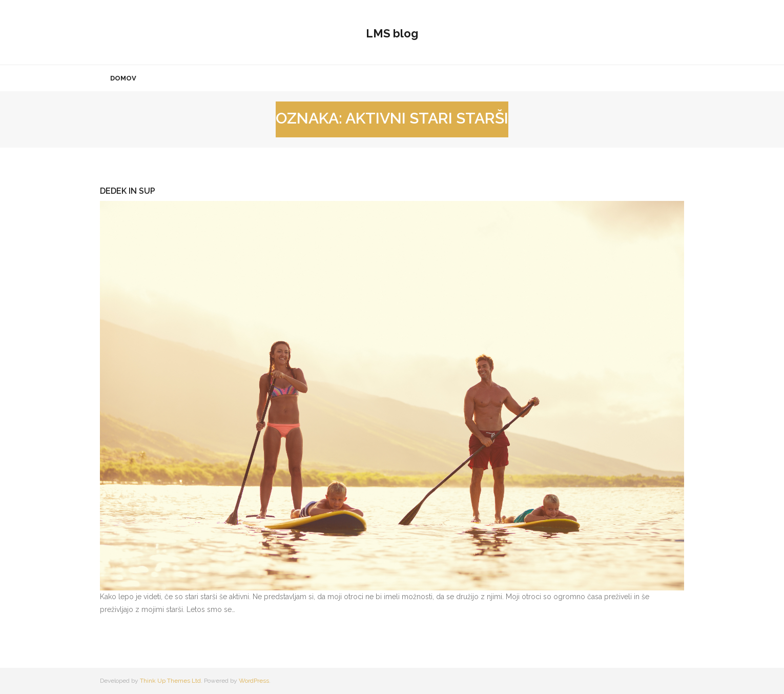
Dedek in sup (128, 191)
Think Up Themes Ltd (170, 681)
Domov (123, 78)
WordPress (254, 681)
